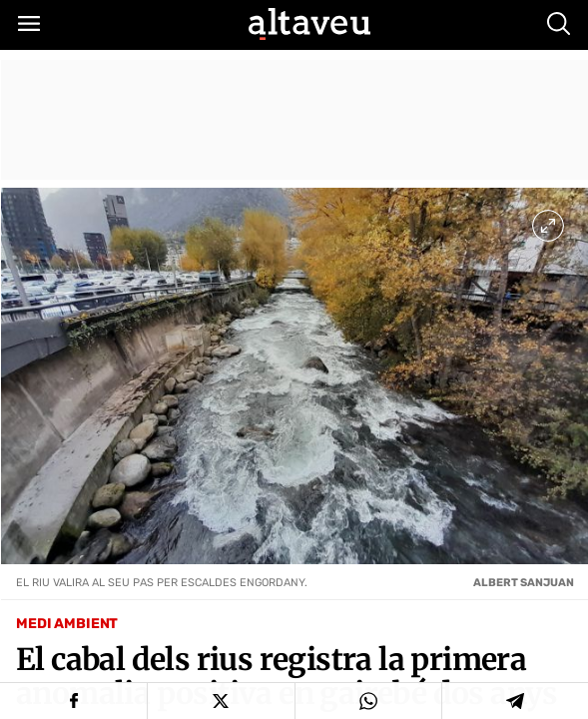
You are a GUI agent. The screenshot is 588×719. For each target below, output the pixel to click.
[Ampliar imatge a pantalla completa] (548, 226)
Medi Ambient (67, 624)
